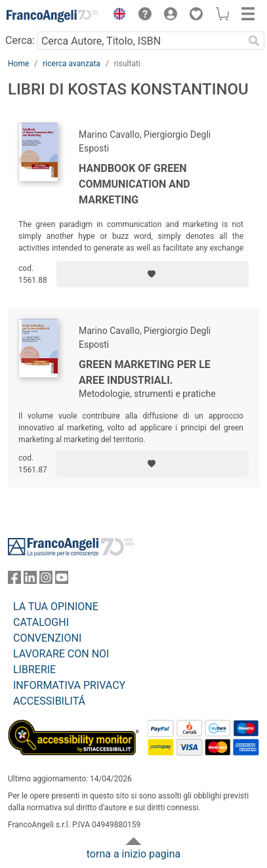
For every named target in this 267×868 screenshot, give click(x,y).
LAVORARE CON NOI (61, 654)
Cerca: (20, 40)
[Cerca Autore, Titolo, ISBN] (140, 41)
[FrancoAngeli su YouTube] (62, 580)
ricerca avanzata (72, 64)
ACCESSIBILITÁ (49, 701)
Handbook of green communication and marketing (134, 184)
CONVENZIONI (47, 638)
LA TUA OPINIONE (56, 607)
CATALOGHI (41, 622)
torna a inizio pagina (133, 854)
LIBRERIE (34, 670)
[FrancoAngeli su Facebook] (14, 580)
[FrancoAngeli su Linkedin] (30, 580)
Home (18, 64)
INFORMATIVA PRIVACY (69, 685)
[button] (116, 16)
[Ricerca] (254, 41)
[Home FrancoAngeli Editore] (52, 16)
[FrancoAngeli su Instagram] (46, 580)
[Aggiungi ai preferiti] (153, 274)
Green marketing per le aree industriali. (145, 372)
